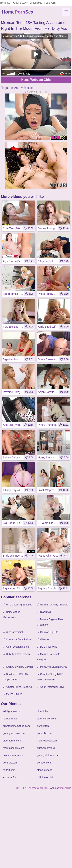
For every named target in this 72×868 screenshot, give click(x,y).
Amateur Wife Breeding (17, 687)
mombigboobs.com (13, 748)
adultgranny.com (12, 711)
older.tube (43, 711)
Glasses (43, 639)
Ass (15, 88)
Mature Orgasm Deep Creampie (51, 622)
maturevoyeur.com (47, 741)
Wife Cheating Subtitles (17, 605)
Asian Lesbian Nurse (16, 647)
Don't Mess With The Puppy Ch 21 (16, 677)
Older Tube (36, 3)
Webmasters (56, 788)
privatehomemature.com (16, 726)
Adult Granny (20, 3)
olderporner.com (12, 741)
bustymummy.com (13, 755)
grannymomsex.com (14, 733)
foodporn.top (10, 719)
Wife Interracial (13, 632)
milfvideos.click (45, 777)
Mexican (28, 88)
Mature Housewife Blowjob (49, 657)
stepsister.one (45, 770)
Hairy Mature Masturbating (12, 615)
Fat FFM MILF (12, 694)
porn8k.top (43, 726)
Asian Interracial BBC (50, 687)
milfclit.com (9, 770)
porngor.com (44, 763)
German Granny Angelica (53, 605)
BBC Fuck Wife (47, 647)
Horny (36, 80)
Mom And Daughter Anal (52, 667)
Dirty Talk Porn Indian (16, 654)
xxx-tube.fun (10, 777)
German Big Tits (48, 632)
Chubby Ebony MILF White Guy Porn (50, 677)
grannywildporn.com (48, 755)
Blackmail (44, 612)
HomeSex (18, 12)
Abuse (68, 788)
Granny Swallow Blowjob (18, 667)
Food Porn (50, 3)
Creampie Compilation (17, 639)
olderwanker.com (46, 719)
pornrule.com (44, 733)
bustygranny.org (46, 748)
